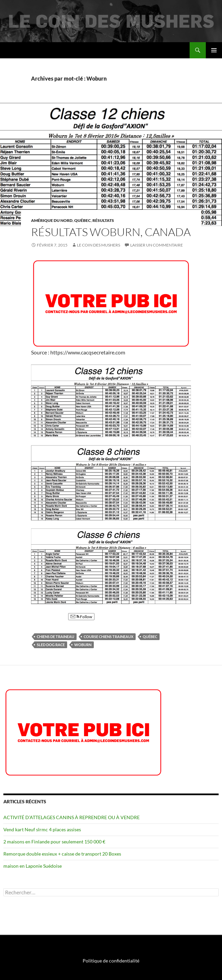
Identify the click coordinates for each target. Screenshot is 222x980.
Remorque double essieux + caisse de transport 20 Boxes (62, 854)
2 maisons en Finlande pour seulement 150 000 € (54, 842)
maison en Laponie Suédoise (33, 866)
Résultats (103, 220)
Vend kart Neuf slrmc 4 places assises (42, 829)
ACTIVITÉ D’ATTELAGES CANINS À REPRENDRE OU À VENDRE (72, 817)
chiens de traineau (55, 637)
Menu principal (214, 50)
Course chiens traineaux (108, 637)
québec (150, 637)
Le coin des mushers (30, 50)
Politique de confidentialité (111, 961)
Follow (81, 617)
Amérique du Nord (52, 220)
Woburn (83, 645)
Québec (82, 220)
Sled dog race (51, 645)
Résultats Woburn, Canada (111, 232)
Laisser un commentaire (157, 245)
